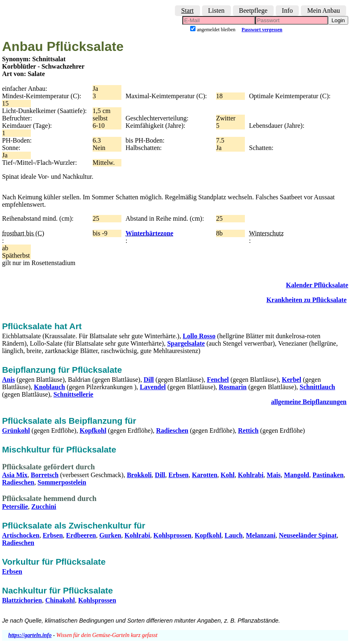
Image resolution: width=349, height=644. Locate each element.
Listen (216, 10)
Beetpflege (253, 10)
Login (338, 20)
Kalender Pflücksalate (317, 285)
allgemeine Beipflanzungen (309, 402)
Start (187, 10)
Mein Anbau (323, 10)
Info (287, 10)
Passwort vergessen (262, 30)
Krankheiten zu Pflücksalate (306, 300)
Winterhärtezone (149, 233)
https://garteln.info (30, 635)
